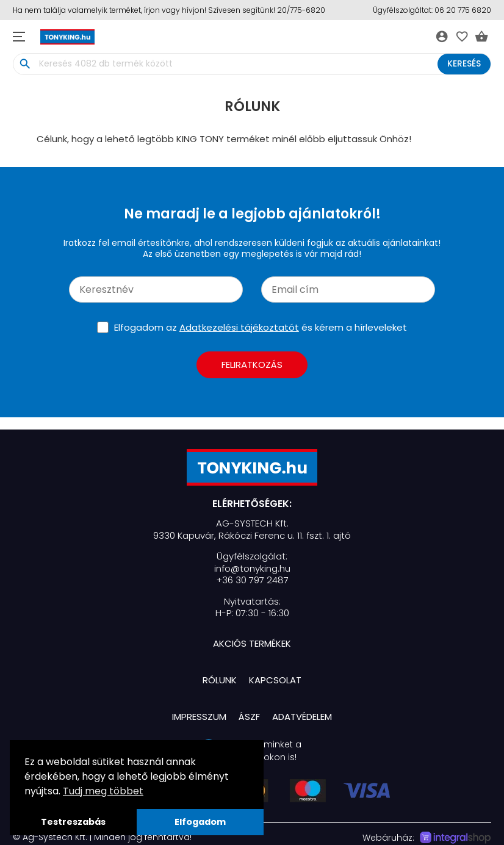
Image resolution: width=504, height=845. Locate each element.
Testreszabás (73, 822)
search (25, 64)
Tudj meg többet (103, 791)
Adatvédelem (302, 717)
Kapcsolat (275, 680)
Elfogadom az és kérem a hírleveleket (261, 327)
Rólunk (220, 680)
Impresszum (199, 717)
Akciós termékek (252, 643)
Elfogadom (200, 822)
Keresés (464, 63)
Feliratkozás (252, 365)
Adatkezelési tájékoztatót (239, 327)
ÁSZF (249, 717)
